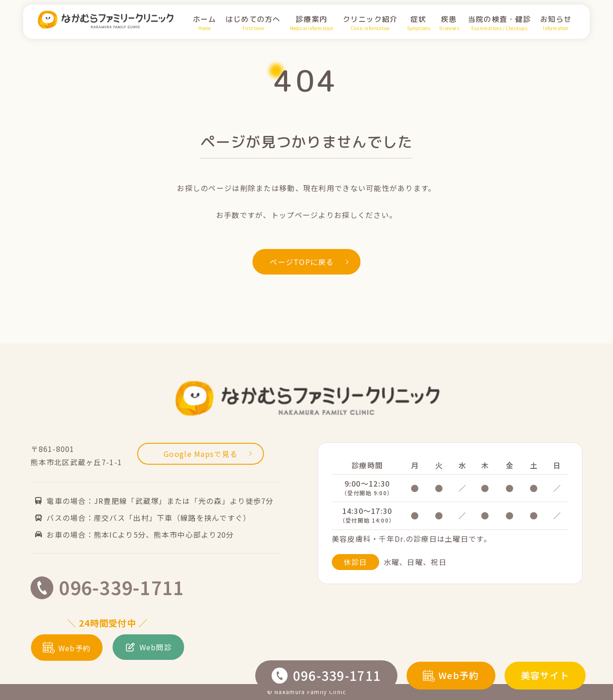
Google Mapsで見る (208, 454)
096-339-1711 (326, 675)
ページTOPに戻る (309, 262)
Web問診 (148, 647)
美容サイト (545, 675)
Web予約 (451, 675)
